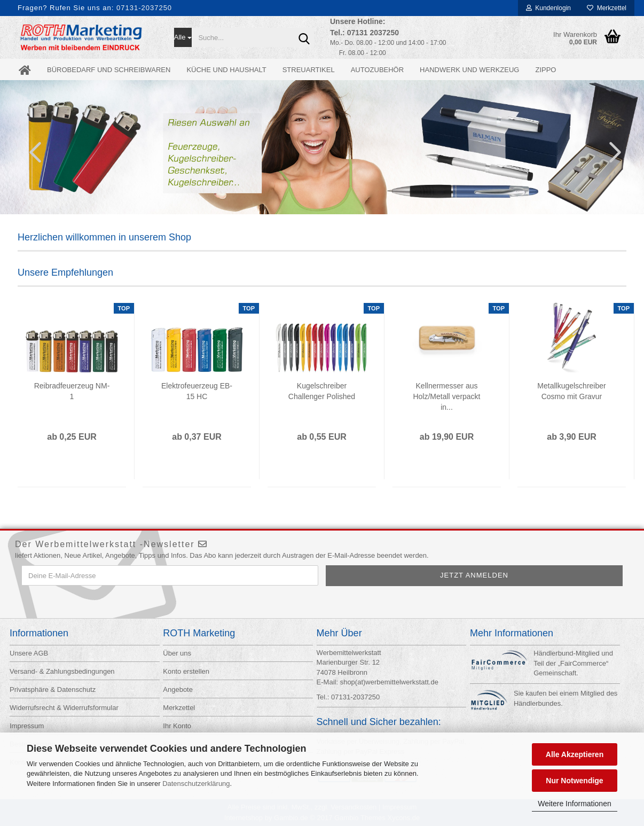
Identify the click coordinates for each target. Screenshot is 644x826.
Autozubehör (377, 70)
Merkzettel (607, 8)
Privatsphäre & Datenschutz (53, 689)
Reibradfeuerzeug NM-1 (72, 391)
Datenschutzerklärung (196, 784)
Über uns (177, 653)
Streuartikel (309, 70)
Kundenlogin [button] (548, 8)
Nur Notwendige (574, 781)
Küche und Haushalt (226, 70)
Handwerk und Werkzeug (469, 70)
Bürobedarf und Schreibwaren (109, 70)
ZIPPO (545, 70)
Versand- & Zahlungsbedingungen (62, 671)
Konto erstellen (186, 671)
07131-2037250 (144, 8)
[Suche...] (183, 37)
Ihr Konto (177, 726)
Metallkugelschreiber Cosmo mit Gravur (571, 391)
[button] (32, 152)
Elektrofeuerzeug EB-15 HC (197, 391)
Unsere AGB (29, 653)
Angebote (178, 689)
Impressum (27, 726)
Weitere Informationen (574, 804)
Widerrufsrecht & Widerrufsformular (64, 708)
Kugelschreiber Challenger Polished (322, 391)
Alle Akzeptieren (575, 754)
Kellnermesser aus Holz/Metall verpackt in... (446, 396)
